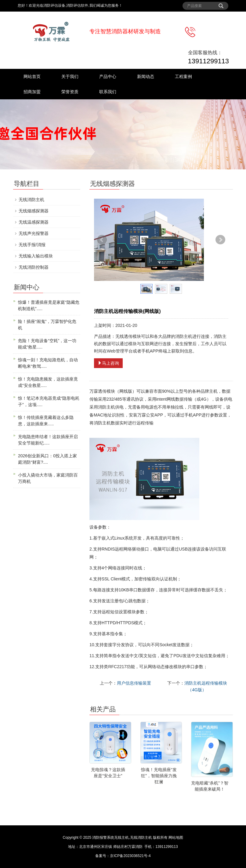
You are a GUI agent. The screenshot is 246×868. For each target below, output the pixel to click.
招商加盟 (32, 92)
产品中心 (108, 76)
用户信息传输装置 (134, 683)
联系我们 (108, 92)
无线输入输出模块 (36, 256)
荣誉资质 (70, 92)
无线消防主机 (31, 200)
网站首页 (32, 76)
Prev (102, 240)
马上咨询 (108, 363)
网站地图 (176, 838)
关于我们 (70, 76)
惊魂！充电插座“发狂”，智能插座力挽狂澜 (159, 776)
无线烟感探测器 (34, 211)
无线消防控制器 (34, 267)
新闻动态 (146, 76)
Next (220, 240)
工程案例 (183, 76)
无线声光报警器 (34, 233)
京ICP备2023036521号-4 (130, 856)
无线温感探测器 (34, 222)
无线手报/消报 (32, 245)
